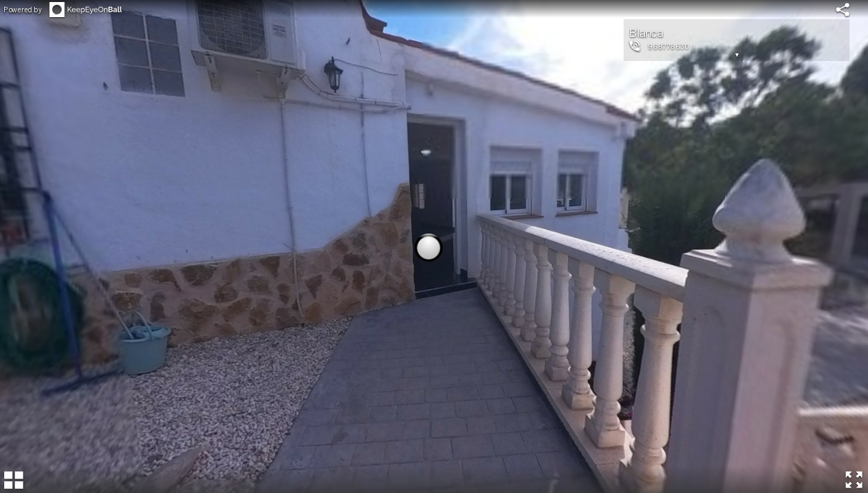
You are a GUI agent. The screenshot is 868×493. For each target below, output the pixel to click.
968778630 (669, 46)
